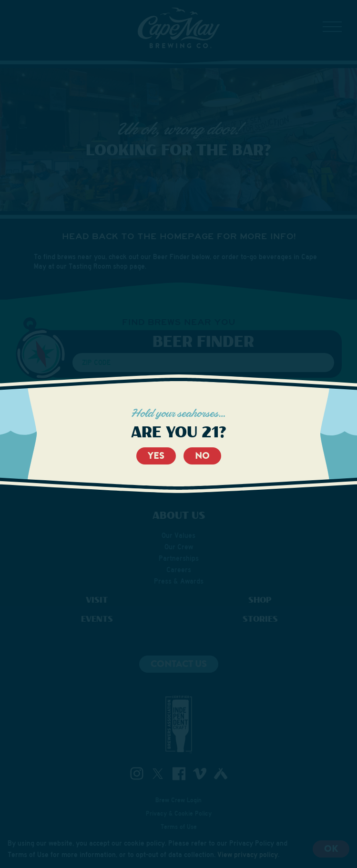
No (202, 456)
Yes (156, 456)
